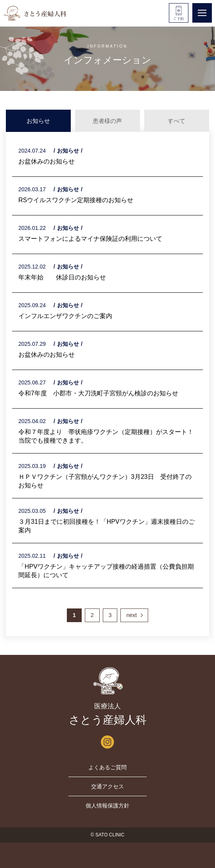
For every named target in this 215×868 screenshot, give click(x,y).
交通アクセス (107, 786)
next (131, 615)
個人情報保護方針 (107, 806)
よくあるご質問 (107, 767)
